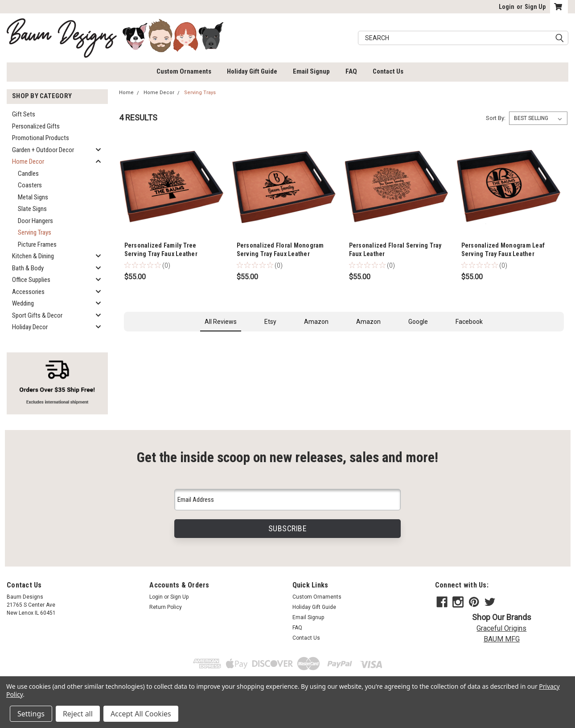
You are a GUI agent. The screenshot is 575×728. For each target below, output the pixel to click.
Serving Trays (35, 232)
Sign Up (535, 7)
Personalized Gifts (36, 126)
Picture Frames (37, 244)
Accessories (28, 292)
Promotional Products (41, 138)
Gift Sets (24, 114)
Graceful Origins (501, 628)
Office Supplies (31, 280)
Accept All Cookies (141, 714)
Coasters (30, 185)
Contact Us (388, 71)
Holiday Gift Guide (252, 71)
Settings (31, 714)
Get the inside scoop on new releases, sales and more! (287, 457)
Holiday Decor (30, 327)
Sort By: (496, 118)
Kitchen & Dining (33, 256)
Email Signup (311, 71)
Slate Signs (32, 209)
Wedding (23, 303)
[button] (124, 340)
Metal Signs (33, 197)
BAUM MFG (502, 639)
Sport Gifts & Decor (37, 315)
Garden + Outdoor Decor (43, 150)
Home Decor (28, 161)
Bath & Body (28, 268)
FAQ (351, 71)
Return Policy (166, 607)
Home (126, 93)
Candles (28, 174)
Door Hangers (35, 221)
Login (507, 7)
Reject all (78, 714)
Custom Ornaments (184, 71)
